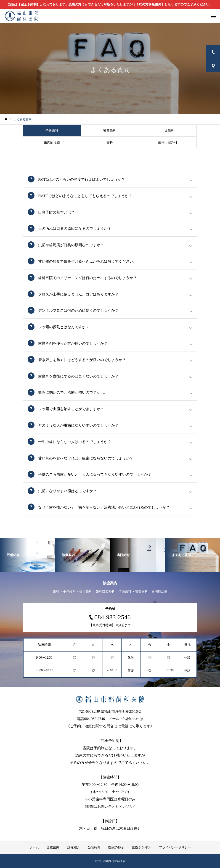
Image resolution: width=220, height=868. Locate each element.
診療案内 (53, 847)
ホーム (34, 847)
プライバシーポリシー (175, 847)
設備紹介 (74, 847)
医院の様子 (116, 847)
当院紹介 (94, 847)
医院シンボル (142, 847)
